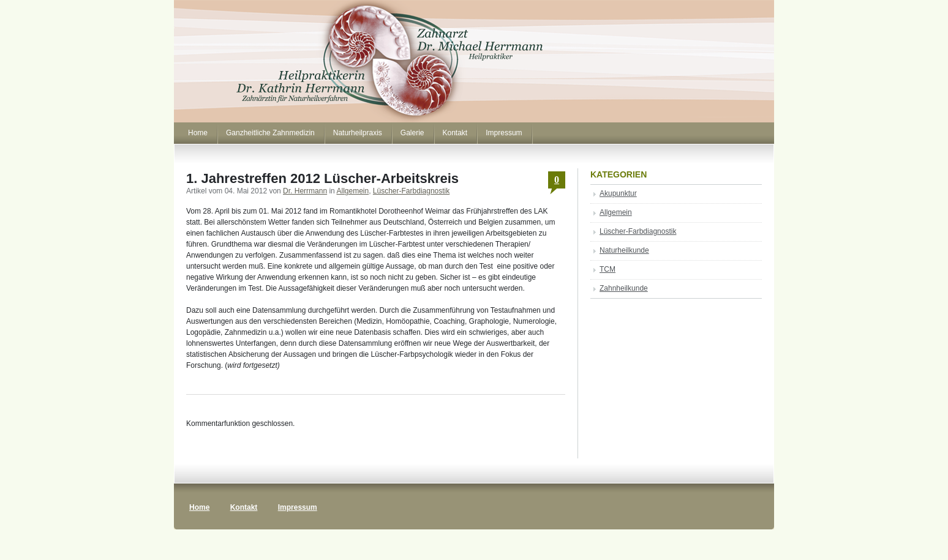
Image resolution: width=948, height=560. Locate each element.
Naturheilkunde (624, 250)
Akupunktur (618, 193)
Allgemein (352, 191)
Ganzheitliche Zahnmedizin (270, 133)
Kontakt (455, 133)
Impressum (504, 133)
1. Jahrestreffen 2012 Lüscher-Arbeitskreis (322, 178)
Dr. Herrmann (305, 191)
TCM (608, 269)
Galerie (412, 133)
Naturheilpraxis (358, 133)
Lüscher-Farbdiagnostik (411, 191)
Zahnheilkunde (624, 288)
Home (198, 133)
